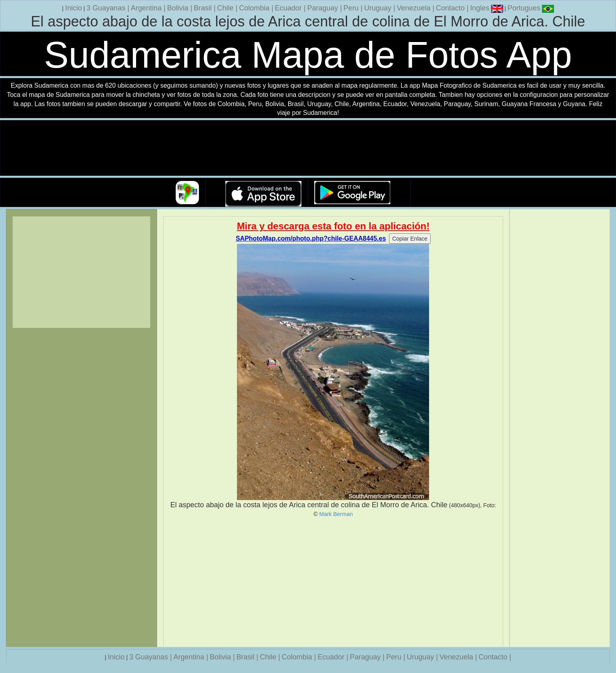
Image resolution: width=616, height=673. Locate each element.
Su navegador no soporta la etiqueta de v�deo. (308, 148)
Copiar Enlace (410, 239)
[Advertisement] (333, 582)
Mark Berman (336, 514)
